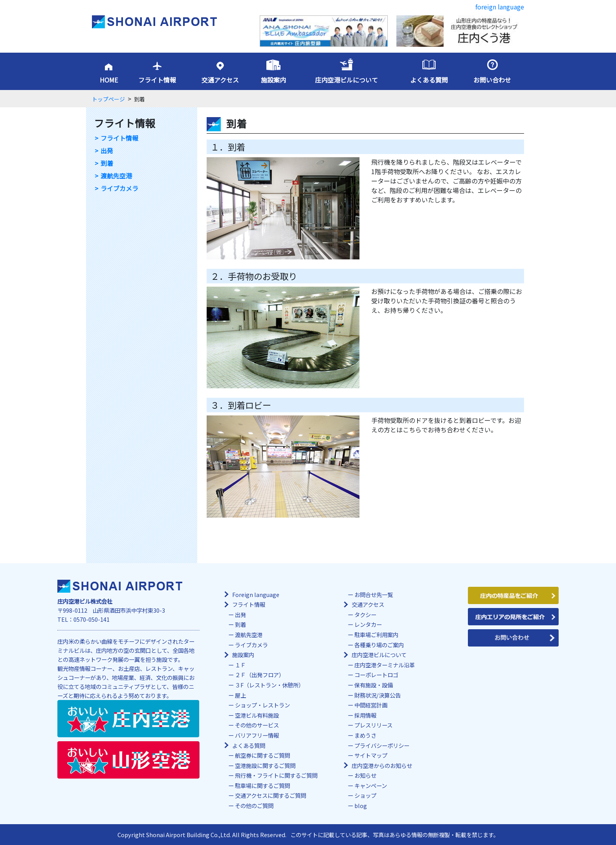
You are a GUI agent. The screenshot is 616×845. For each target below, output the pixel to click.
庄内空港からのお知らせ (382, 765)
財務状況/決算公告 (378, 695)
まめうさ (365, 735)
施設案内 (273, 80)
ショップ (365, 795)
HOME (109, 80)
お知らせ (365, 775)
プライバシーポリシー (382, 745)
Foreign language (256, 594)
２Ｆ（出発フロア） (260, 675)
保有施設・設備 (374, 685)
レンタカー (368, 624)
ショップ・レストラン (262, 705)
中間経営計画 (371, 705)
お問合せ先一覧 (374, 594)
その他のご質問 (254, 806)
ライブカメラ (119, 188)
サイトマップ (371, 755)
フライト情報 (157, 80)
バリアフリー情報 (257, 735)
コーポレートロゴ (376, 675)
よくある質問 (429, 80)
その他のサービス (257, 725)
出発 (107, 151)
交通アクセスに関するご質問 (270, 795)
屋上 (240, 695)
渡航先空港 (116, 176)
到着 (107, 163)
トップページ (108, 99)
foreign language (500, 7)
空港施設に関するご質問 (265, 765)
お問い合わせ (492, 80)
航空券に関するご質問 (262, 755)
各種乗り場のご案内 (379, 645)
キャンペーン (371, 785)
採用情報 (365, 715)
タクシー (365, 614)
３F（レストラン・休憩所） (269, 685)
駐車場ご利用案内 (376, 635)
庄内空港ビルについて (346, 80)
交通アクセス (220, 80)
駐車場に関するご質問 (262, 785)
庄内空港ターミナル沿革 (385, 665)
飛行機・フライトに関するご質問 (276, 775)
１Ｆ (240, 665)
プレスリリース (373, 725)
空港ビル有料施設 (257, 715)
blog (361, 806)
